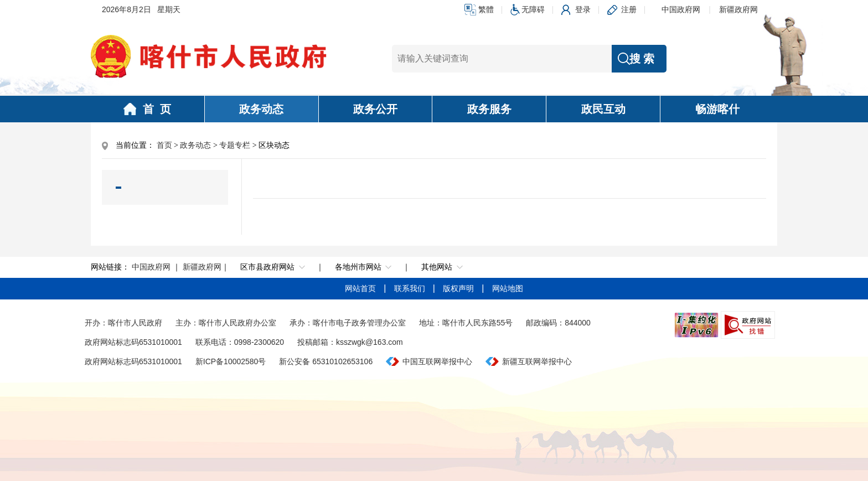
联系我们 (411, 288)
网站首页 (361, 288)
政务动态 (261, 109)
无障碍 (533, 9)
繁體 (486, 9)
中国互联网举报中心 (437, 361)
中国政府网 (681, 9)
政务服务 (489, 109)
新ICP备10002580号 (231, 361)
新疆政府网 (738, 9)
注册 (629, 9)
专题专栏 (235, 145)
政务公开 (375, 109)
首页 (164, 145)
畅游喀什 (717, 109)
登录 (583, 9)
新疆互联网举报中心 (537, 361)
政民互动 (603, 109)
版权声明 (459, 288)
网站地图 (508, 288)
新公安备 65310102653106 (326, 361)
